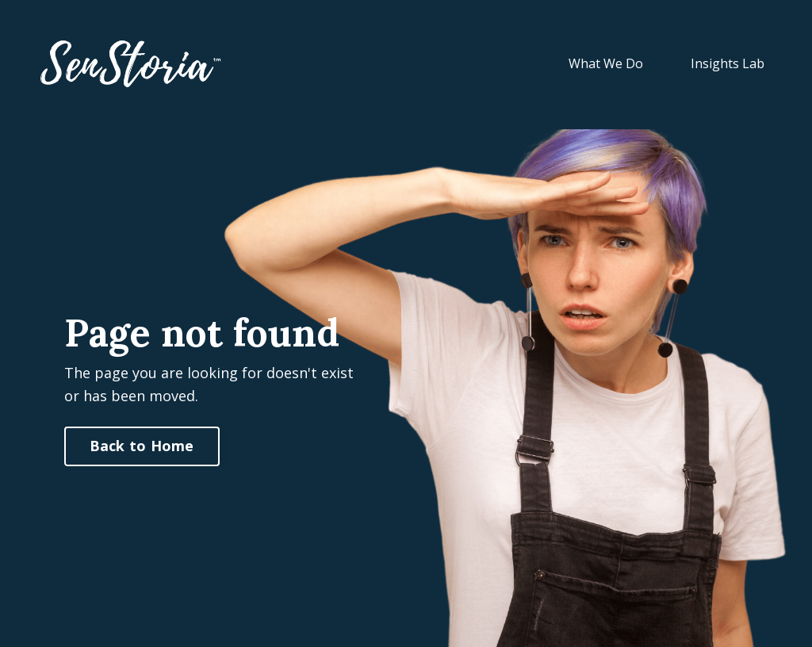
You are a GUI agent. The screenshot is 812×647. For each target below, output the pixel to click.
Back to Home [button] (142, 446)
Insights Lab (728, 63)
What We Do (606, 63)
